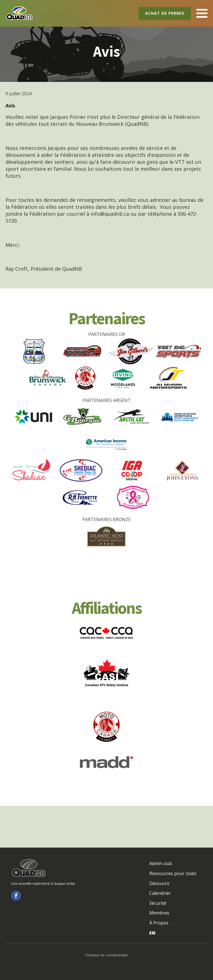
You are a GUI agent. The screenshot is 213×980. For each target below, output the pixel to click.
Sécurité (158, 903)
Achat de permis (165, 13)
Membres (159, 913)
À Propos (159, 923)
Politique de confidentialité (107, 955)
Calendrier (160, 893)
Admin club (161, 863)
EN (152, 933)
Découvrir (160, 883)
